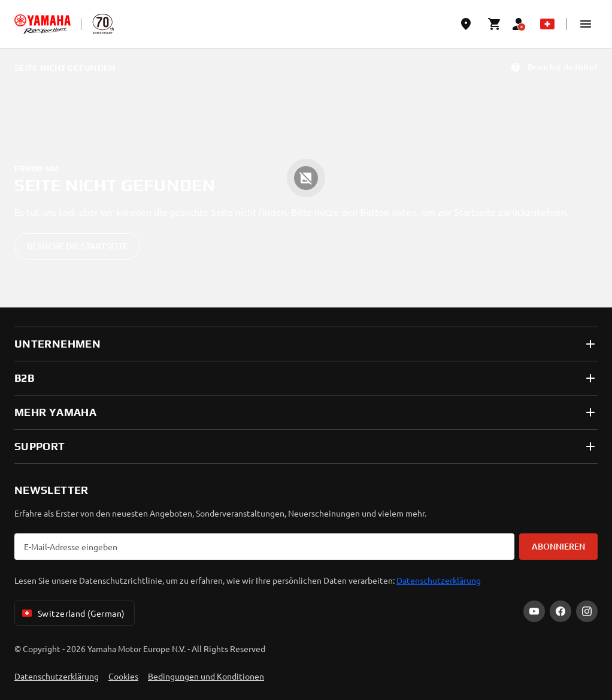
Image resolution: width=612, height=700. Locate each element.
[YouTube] (534, 611)
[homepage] (43, 24)
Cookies (123, 676)
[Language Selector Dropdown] (547, 24)
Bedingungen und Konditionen (206, 676)
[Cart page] (495, 24)
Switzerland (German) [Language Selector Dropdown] (72, 613)
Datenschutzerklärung (439, 580)
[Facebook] (561, 611)
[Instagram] (587, 611)
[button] (586, 24)
